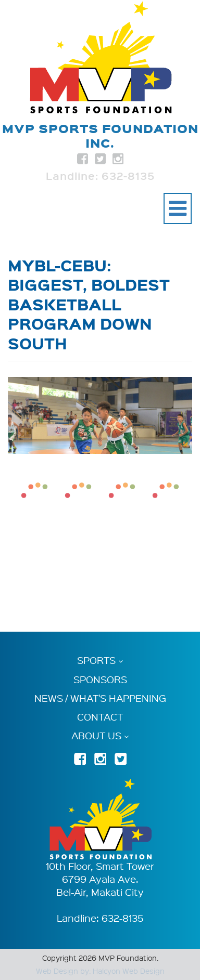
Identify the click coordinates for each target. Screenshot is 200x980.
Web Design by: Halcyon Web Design (100, 971)
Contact (100, 717)
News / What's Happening (100, 698)
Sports (96, 661)
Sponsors (100, 680)
